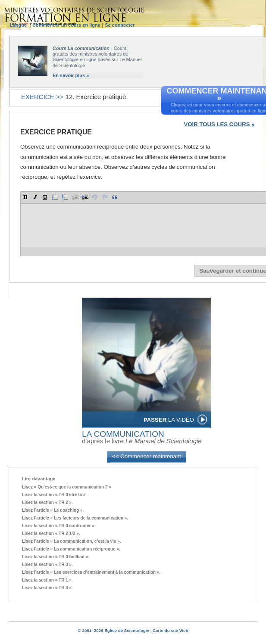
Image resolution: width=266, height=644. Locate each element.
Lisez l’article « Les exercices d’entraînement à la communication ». (91, 572)
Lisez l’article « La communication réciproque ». (71, 549)
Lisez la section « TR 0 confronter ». (59, 526)
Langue (20, 25)
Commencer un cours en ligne (66, 25)
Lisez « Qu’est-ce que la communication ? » (67, 487)
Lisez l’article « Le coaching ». (53, 510)
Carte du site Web (170, 630)
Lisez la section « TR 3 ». (47, 565)
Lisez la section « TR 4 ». (47, 588)
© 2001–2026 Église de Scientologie (114, 630)
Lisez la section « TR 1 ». (47, 580)
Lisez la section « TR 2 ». (47, 502)
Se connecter (120, 25)
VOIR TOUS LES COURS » (219, 124)
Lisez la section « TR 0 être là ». (54, 495)
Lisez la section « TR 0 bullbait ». (56, 557)
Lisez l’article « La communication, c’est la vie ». (72, 541)
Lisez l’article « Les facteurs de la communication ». (75, 518)
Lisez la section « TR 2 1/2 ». (51, 534)
